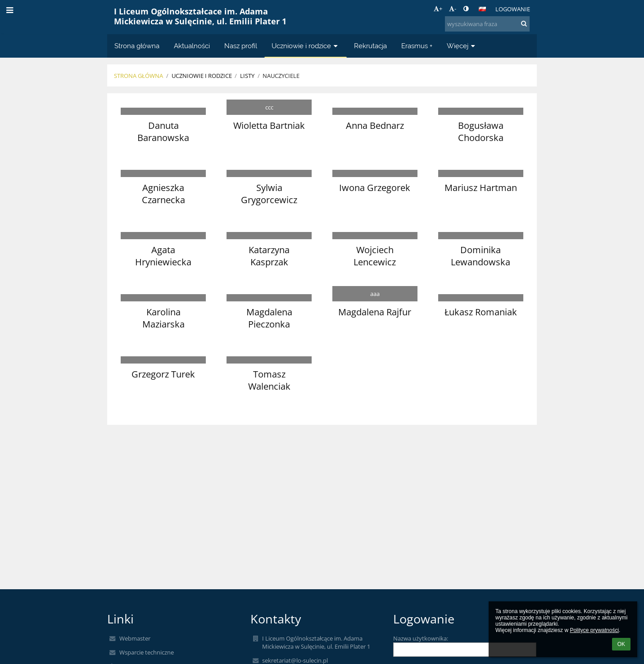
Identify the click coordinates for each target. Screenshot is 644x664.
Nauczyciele (281, 76)
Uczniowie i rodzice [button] (306, 46)
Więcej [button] (462, 46)
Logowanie (513, 9)
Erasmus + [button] (417, 46)
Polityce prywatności (594, 630)
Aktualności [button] (192, 46)
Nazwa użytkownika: (421, 638)
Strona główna (138, 76)
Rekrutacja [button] (370, 46)
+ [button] (438, 9)
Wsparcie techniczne (147, 652)
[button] (482, 9)
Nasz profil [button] (241, 46)
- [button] (453, 9)
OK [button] (621, 644)
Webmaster (135, 638)
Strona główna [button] (137, 46)
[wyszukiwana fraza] (487, 24)
